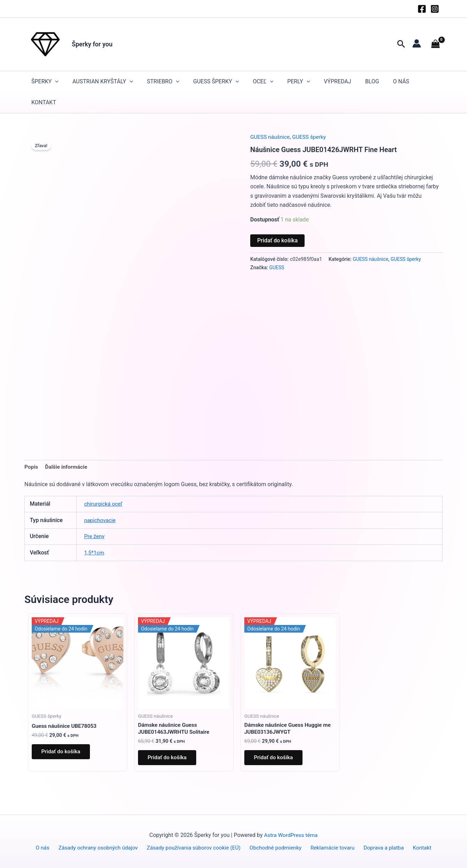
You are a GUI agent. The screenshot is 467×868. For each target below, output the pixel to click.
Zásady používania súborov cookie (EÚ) (196, 848)
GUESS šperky (216, 82)
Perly (298, 82)
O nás (401, 81)
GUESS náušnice (271, 137)
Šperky (45, 82)
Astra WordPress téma (291, 835)
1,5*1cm (94, 553)
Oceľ (263, 82)
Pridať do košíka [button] (62, 753)
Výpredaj (337, 81)
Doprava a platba (382, 848)
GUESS (277, 267)
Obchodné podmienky (277, 848)
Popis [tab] (32, 467)
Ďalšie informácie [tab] (68, 467)
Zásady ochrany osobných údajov (100, 848)
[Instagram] (435, 9)
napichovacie (100, 520)
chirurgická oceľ (104, 504)
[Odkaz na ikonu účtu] (417, 43)
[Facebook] (422, 9)
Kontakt (44, 102)
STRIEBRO (163, 82)
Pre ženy (95, 537)
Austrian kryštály (103, 82)
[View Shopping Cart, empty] (435, 44)
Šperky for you (92, 44)
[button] (401, 44)
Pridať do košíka (277, 240)
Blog (372, 81)
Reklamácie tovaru (332, 848)
